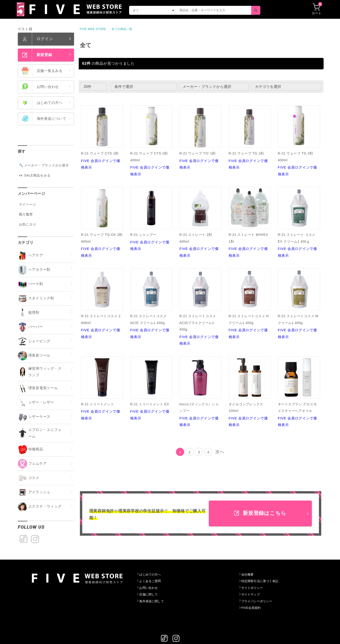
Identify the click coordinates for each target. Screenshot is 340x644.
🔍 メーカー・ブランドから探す (44, 165)
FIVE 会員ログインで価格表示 (102, 137)
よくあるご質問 (151, 581)
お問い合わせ (150, 588)
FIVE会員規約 (252, 608)
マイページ (28, 204)
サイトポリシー (253, 588)
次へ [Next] (220, 452)
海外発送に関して (153, 601)
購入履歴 (26, 214)
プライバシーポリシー (259, 601)
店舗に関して (150, 595)
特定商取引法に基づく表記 (262, 581)
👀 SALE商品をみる (35, 175)
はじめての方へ (151, 575)
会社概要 (248, 575)
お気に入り (28, 224)
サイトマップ (252, 595)
